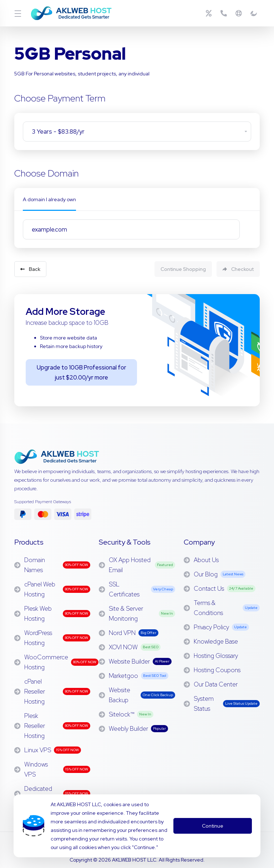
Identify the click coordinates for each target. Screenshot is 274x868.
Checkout (238, 267)
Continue (212, 822)
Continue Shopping (178, 267)
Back (30, 267)
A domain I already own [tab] (49, 199)
